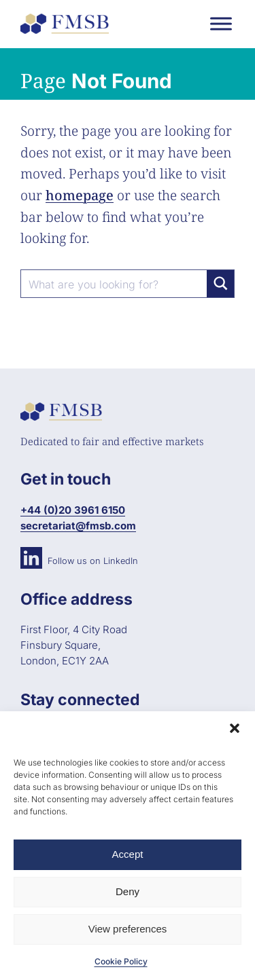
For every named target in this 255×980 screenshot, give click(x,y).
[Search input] (115, 284)
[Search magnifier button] (220, 284)
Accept (128, 854)
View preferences (128, 929)
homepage (80, 195)
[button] (235, 728)
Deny (128, 891)
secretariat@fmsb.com (78, 526)
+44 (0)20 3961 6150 (73, 510)
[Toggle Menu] (221, 23)
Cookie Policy (121, 961)
